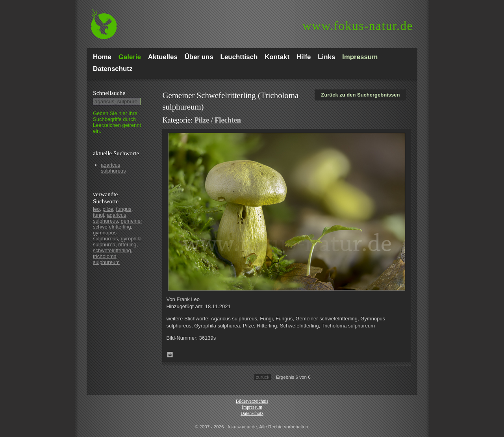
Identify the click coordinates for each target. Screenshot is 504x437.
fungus (124, 209)
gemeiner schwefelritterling (118, 224)
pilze (108, 209)
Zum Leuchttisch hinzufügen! (170, 355)
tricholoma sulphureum (106, 259)
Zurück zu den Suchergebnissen (360, 95)
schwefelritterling (112, 250)
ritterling (127, 245)
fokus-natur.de (358, 26)
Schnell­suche (109, 93)
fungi (98, 215)
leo (96, 209)
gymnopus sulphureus (106, 236)
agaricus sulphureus (113, 168)
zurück (263, 377)
